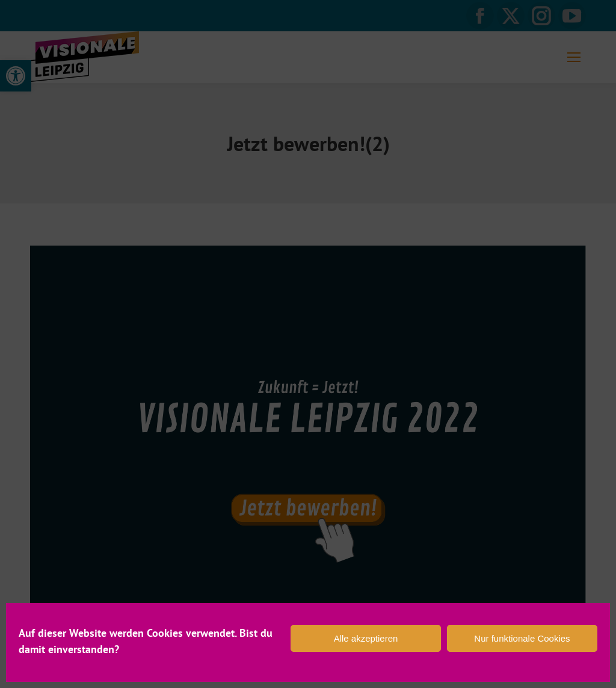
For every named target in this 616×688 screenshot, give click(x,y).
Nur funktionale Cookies (522, 638)
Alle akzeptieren (366, 638)
